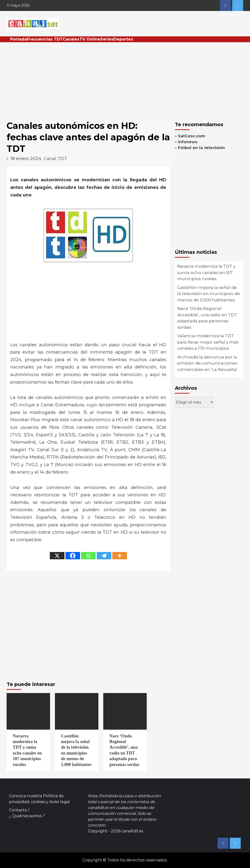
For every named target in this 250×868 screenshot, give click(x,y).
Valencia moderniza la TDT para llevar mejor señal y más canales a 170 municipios (208, 342)
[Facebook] (73, 556)
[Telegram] (104, 556)
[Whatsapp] (88, 556)
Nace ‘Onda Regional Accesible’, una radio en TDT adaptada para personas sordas (207, 318)
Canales (71, 39)
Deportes (123, 39)
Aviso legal (60, 802)
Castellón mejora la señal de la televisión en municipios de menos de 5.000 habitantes (209, 294)
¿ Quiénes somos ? (27, 816)
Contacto (18, 810)
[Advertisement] (125, 79)
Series (107, 39)
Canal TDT (55, 159)
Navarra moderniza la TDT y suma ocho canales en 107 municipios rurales (206, 272)
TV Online (90, 39)
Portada (19, 39)
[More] (120, 556)
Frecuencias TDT (45, 39)
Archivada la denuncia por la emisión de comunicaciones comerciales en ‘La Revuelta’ (207, 363)
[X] (57, 556)
